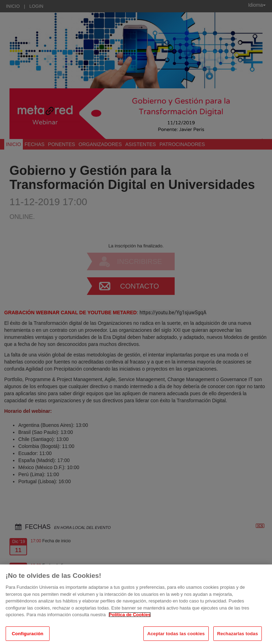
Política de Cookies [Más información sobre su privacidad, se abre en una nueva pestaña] (129, 619)
